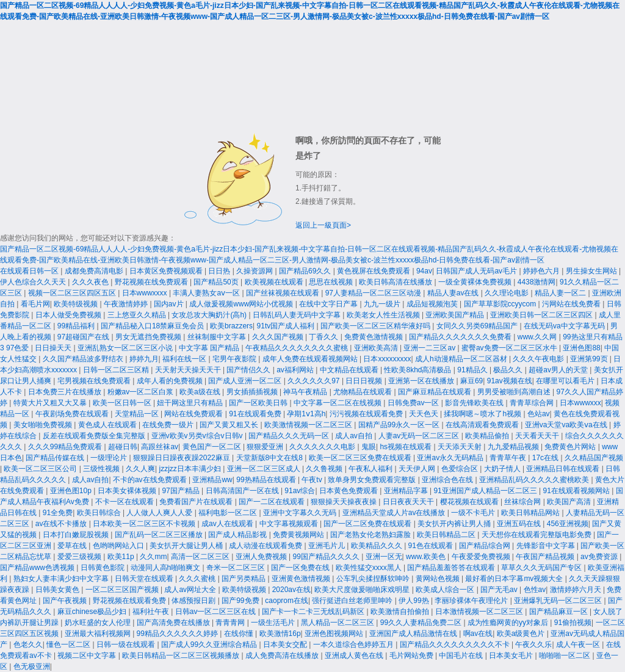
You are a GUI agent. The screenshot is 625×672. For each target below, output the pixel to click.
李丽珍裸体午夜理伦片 (472, 601)
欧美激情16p (280, 634)
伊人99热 (415, 601)
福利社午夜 (152, 612)
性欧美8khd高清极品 (418, 370)
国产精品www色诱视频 (38, 568)
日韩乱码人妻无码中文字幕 (298, 315)
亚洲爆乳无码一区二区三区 (559, 601)
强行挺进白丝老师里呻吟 (353, 601)
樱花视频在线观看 (470, 502)
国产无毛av (500, 590)
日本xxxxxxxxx (387, 359)
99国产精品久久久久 (327, 557)
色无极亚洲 (32, 667)
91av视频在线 (510, 381)
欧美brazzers (231, 326)
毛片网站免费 (412, 656)
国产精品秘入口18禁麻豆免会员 (154, 326)
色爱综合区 (461, 469)
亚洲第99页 (590, 359)
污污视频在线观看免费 (367, 414)
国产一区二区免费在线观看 (368, 524)
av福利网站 (296, 370)
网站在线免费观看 (194, 414)
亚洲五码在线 (520, 524)
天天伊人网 (418, 469)
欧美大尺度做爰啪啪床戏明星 (363, 590)
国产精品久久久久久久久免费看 (461, 337)
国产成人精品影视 (238, 535)
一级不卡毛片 (474, 513)
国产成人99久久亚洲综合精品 (210, 645)
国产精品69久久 (306, 271)
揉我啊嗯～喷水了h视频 (483, 414)
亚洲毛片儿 (327, 546)
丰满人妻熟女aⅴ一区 (207, 293)
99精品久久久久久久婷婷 (179, 634)
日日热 (220, 271)
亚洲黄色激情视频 (302, 579)
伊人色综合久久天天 (34, 282)
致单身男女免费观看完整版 (373, 480)
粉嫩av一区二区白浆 (142, 392)
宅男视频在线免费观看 (95, 381)
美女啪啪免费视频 (44, 425)
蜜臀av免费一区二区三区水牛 (510, 348)
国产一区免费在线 (301, 568)
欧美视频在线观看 (275, 282)
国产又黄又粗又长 (230, 425)
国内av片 (170, 304)
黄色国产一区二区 (213, 447)
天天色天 (424, 414)
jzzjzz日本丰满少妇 (191, 469)
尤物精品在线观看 (363, 392)
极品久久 (509, 370)
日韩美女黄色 (58, 590)
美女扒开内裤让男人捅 (455, 524)
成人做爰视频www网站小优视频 (242, 304)
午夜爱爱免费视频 (482, 557)
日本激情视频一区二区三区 (480, 612)
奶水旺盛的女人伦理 (99, 623)
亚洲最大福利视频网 (99, 634)
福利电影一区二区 (229, 513)
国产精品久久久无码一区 (290, 436)
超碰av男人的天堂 (559, 370)
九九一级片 (383, 304)
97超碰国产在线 (85, 337)
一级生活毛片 (274, 623)
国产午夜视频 (66, 601)
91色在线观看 (432, 546)
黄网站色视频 (439, 579)
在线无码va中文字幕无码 (565, 326)
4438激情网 (537, 282)
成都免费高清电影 (95, 271)
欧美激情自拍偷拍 (401, 612)
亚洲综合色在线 (448, 480)
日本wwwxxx (580, 403)
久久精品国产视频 (594, 458)
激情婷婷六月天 (576, 590)
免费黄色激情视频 (374, 337)
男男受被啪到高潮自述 (515, 392)
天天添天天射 (461, 447)
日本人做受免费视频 (69, 315)
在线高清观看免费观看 (483, 425)
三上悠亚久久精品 (138, 315)
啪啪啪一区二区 (565, 656)
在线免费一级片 (169, 425)
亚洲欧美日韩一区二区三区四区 (542, 315)
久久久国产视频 (279, 337)
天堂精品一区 (138, 414)
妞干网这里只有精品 (191, 403)
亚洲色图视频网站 (335, 634)
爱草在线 (73, 546)
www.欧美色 (427, 557)
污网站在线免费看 (572, 304)
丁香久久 (324, 337)
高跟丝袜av (160, 447)
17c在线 (547, 458)
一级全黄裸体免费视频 (476, 282)
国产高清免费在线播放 (174, 623)
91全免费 (58, 513)
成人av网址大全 (191, 590)
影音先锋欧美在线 (475, 403)
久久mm (153, 557)
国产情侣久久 (249, 370)
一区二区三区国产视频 (123, 590)
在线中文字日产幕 (329, 304)
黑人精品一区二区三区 (338, 623)
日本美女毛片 (512, 656)
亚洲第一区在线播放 (422, 381)
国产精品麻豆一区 (559, 612)
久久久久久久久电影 (323, 447)
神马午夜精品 (306, 392)
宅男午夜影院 (235, 359)
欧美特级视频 (77, 304)
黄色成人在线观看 (108, 425)
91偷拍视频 (573, 623)
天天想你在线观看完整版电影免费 (537, 535)
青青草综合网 (533, 403)
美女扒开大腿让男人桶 (187, 546)
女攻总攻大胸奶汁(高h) (210, 315)
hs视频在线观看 (406, 447)
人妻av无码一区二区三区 (420, 436)
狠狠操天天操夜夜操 (345, 502)
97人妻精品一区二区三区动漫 (374, 293)
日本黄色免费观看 (349, 491)
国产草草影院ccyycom (501, 304)
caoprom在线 (287, 601)
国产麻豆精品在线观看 (435, 392)
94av (424, 271)
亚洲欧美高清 (377, 348)
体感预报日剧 (194, 601)
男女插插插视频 (253, 392)
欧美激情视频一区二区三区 (309, 425)
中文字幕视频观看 (290, 524)
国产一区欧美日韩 (259, 403)
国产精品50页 (217, 282)
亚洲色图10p (72, 491)
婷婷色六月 (542, 271)
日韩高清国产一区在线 (243, 491)
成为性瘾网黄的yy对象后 (509, 623)
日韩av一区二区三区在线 (217, 612)
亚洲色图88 (581, 348)
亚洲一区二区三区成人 (265, 469)
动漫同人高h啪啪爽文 (167, 568)
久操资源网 (255, 271)
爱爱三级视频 (80, 557)
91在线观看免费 (256, 414)
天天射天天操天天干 (189, 370)
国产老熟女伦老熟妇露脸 (371, 535)
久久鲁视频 (325, 469)
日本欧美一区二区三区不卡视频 (145, 524)
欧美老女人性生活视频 (384, 315)
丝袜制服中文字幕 (218, 337)
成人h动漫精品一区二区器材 (462, 359)
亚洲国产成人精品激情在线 (414, 634)
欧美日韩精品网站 (531, 513)
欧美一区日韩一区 (123, 403)
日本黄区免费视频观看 (167, 271)
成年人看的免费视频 (171, 381)
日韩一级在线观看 (127, 645)
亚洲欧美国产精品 (456, 315)
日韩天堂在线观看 (145, 579)
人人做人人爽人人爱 (160, 513)
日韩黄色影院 (103, 568)
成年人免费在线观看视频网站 (311, 359)
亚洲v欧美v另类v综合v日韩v (198, 436)
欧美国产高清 (570, 502)
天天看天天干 (538, 436)
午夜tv (313, 480)
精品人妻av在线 (454, 293)
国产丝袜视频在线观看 (284, 293)
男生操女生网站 (592, 271)
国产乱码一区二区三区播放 (160, 535)
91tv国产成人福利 (287, 326)
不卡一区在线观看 (125, 502)
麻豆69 (471, 381)
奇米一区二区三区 (237, 568)
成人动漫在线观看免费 (266, 546)
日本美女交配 (286, 645)
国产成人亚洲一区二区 (246, 381)
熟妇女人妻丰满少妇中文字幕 (62, 579)
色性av (535, 590)
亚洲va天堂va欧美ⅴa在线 (567, 425)
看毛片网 (35, 304)
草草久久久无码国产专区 (542, 568)
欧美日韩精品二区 (447, 535)
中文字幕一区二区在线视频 (338, 403)
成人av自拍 (355, 436)
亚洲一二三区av (430, 348)
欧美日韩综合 (100, 513)
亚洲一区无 (384, 557)
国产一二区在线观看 (273, 502)
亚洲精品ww (212, 480)
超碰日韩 (123, 447)
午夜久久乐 (533, 645)
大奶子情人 (503, 469)
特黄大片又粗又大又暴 (51, 403)
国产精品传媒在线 (56, 458)
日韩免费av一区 (414, 403)
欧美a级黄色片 (522, 634)
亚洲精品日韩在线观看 (564, 469)
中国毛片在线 (462, 656)
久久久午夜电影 (539, 359)
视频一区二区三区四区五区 (73, 293)
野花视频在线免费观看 (152, 282)
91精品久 (473, 370)
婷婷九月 (144, 359)
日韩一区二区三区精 (117, 370)
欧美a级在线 (201, 392)
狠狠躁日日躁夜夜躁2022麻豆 (182, 458)
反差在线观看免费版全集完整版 (95, 436)
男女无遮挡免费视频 (149, 337)
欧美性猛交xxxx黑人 (370, 568)
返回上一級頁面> (323, 225)
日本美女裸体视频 (128, 491)
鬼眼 (369, 447)
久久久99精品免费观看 (66, 447)
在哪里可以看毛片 (566, 381)
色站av (539, 414)
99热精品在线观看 (267, 480)
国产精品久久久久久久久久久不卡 (456, 645)
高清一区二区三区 (201, 557)
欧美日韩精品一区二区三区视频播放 (182, 656)
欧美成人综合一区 (446, 590)
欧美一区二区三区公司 (41, 469)
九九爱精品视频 (514, 447)
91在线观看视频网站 (578, 491)
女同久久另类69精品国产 (478, 326)
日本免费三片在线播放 (66, 392)
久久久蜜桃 (198, 579)
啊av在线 (478, 634)
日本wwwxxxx (146, 293)
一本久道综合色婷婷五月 (354, 645)
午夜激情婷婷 (127, 304)
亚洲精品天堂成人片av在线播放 (395, 513)
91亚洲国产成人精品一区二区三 (486, 491)
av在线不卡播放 (62, 524)
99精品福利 (77, 326)
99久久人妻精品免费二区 (422, 623)
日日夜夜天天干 (409, 502)
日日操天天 (54, 348)
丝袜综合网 (523, 502)
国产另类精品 (244, 579)
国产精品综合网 (486, 546)
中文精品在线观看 (350, 370)
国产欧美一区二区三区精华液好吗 (376, 326)
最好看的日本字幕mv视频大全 (515, 579)
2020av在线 (291, 590)
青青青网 (231, 623)
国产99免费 (241, 601)
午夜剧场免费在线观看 (73, 414)
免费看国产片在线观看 (197, 502)
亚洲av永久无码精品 (451, 458)
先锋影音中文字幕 (547, 546)
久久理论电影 (508, 293)
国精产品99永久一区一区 (400, 425)
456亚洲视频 (568, 524)
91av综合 (300, 491)
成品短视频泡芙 (433, 304)
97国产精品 (182, 491)
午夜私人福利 (371, 469)
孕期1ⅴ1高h (306, 414)
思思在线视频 (332, 282)
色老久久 (28, 645)
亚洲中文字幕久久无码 (301, 513)
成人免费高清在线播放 (283, 656)
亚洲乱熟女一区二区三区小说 (126, 348)
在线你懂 (240, 634)
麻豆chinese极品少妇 (93, 612)
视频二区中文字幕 (88, 656)
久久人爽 (140, 469)
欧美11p (122, 557)
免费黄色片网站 (571, 447)
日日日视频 (365, 381)
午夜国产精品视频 (546, 557)
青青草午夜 (509, 458)
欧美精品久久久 (378, 546)
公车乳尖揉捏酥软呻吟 (374, 579)
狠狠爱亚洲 (266, 447)
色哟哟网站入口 (119, 546)
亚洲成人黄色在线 (355, 656)
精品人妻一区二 (561, 293)
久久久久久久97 (315, 381)
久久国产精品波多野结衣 (84, 359)
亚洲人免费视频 (262, 557)
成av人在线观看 (228, 524)
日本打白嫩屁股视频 (77, 535)
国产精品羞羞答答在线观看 (452, 568)
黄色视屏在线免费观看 (374, 271)
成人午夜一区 (579, 645)
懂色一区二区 (69, 645)
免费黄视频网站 (299, 535)
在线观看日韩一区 (30, 271)
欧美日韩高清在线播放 (396, 282)
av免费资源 (600, 557)
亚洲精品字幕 (407, 491)
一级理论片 (110, 458)
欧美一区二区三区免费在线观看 (361, 458)
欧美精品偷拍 (488, 436)
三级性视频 (102, 469)
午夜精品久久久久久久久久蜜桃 (298, 348)
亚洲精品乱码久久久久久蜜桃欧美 (535, 480)
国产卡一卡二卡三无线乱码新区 (314, 612)
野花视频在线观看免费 (130, 601)
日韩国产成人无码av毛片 (477, 271)
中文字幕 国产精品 (210, 348)
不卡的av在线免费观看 (151, 480)
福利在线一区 (185, 359)
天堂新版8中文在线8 (271, 458)
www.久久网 (538, 337)
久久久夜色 (91, 282)
